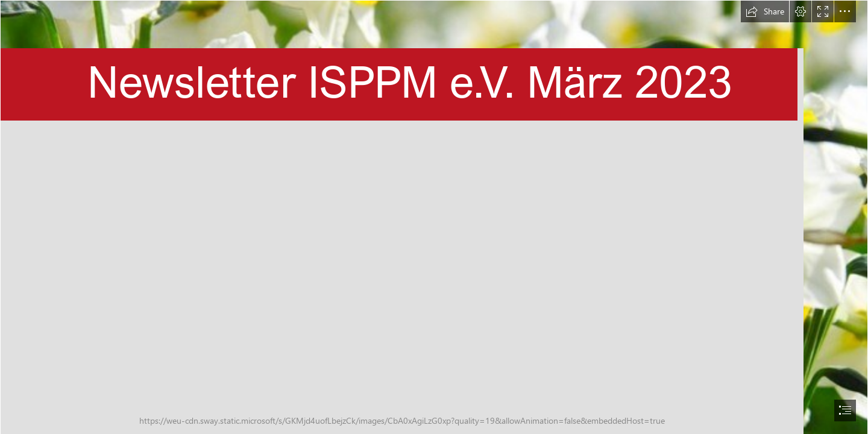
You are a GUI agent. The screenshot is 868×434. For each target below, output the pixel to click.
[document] (434, 217)
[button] (765, 11)
